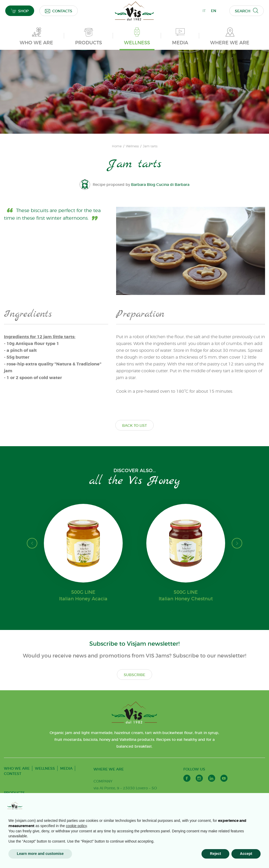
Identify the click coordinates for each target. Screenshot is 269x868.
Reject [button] (215, 854)
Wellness (132, 146)
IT (204, 11)
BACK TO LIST (134, 425)
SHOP (20, 11)
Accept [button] (246, 854)
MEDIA (66, 768)
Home (117, 146)
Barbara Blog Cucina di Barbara (161, 185)
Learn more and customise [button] (40, 854)
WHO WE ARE (17, 768)
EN (214, 11)
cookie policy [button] (76, 826)
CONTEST (13, 774)
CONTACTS (59, 11)
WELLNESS (45, 768)
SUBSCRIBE (134, 675)
